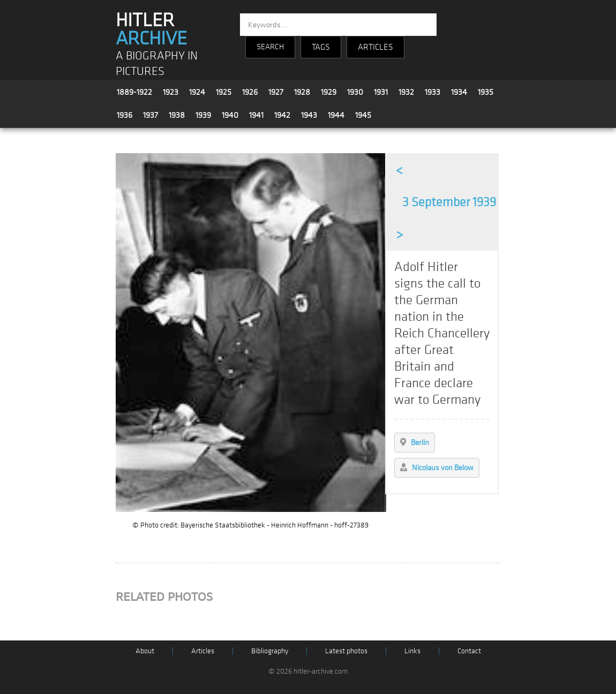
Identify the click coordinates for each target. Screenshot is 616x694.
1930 (355, 92)
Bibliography (270, 651)
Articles (203, 651)
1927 (276, 92)
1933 (433, 92)
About (145, 651)
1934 (459, 92)
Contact (469, 651)
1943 (309, 115)
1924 (197, 92)
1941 (256, 115)
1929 (329, 92)
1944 (336, 115)
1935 (486, 92)
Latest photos (346, 651)
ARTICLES (375, 47)
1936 (125, 115)
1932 (406, 92)
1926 (250, 92)
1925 (224, 92)
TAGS (321, 47)
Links (412, 651)
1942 (282, 115)
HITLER (151, 29)
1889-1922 (134, 92)
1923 (171, 92)
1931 (381, 92)
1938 (177, 115)
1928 (302, 92)
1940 (230, 115)
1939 (203, 115)
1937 (151, 115)
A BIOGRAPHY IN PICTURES (157, 64)
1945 (363, 115)
